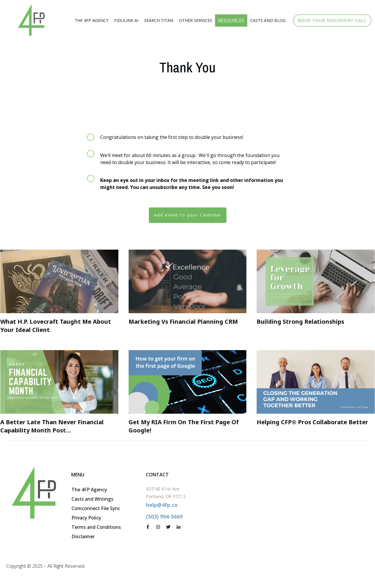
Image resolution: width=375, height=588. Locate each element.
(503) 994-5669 (164, 517)
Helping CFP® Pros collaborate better (312, 422)
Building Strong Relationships (300, 322)
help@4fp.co (162, 505)
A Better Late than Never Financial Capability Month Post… (52, 426)
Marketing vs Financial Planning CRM (183, 322)
